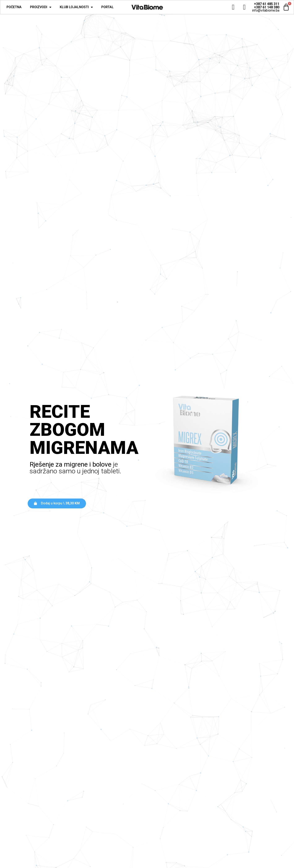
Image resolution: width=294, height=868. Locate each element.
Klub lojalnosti (76, 7)
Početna (14, 7)
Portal (107, 7)
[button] (57, 503)
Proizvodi (41, 7)
